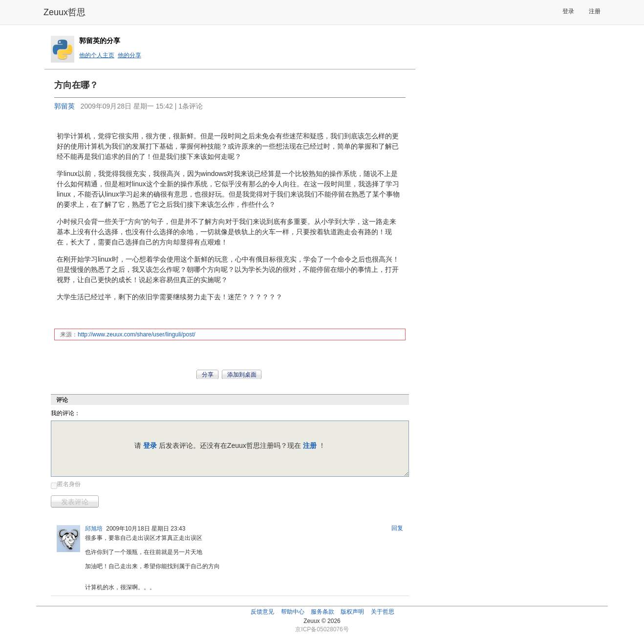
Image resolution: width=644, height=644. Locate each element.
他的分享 (129, 55)
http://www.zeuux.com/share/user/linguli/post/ (137, 334)
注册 (595, 11)
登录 (568, 11)
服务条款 (322, 612)
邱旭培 (94, 529)
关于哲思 (383, 612)
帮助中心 (293, 612)
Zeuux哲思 (64, 12)
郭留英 (64, 106)
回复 (397, 528)
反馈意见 (262, 612)
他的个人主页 (97, 55)
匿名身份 (69, 484)
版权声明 (352, 612)
